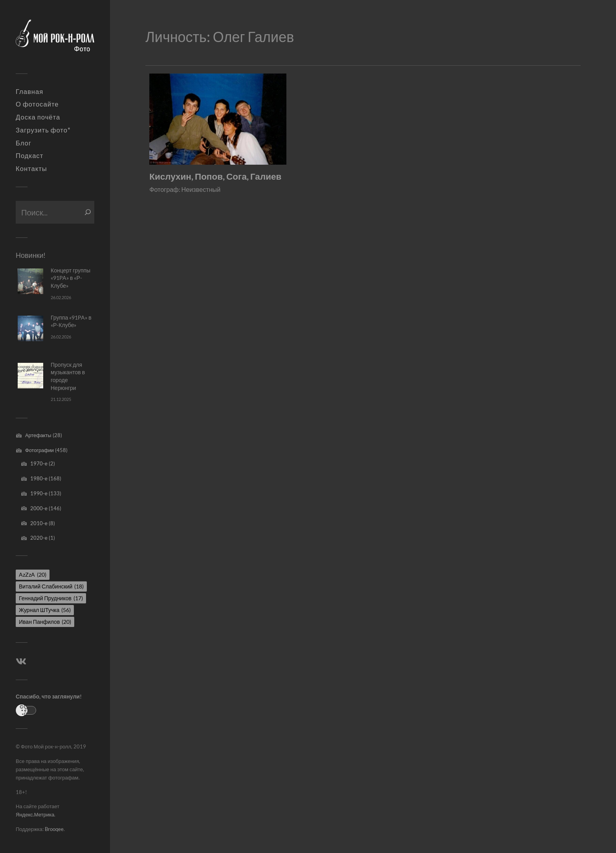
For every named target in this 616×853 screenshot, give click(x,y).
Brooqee (54, 829)
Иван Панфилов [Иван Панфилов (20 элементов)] (45, 622)
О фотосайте (37, 104)
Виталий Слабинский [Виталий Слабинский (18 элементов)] (51, 586)
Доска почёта (38, 117)
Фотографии (39, 450)
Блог (24, 143)
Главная (29, 92)
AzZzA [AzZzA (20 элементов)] (33, 574)
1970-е (39, 463)
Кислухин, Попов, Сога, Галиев (215, 176)
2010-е (39, 523)
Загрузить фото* (43, 130)
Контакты (31, 169)
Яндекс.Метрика (35, 814)
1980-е (39, 478)
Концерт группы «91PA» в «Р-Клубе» (71, 278)
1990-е (39, 493)
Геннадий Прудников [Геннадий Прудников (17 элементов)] (51, 598)
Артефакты (38, 435)
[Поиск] (88, 212)
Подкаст (29, 156)
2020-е (39, 538)
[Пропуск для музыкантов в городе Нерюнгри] (30, 376)
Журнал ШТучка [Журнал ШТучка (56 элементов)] (45, 610)
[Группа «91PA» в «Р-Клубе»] (30, 328)
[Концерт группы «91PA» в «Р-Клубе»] (30, 281)
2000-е (39, 508)
